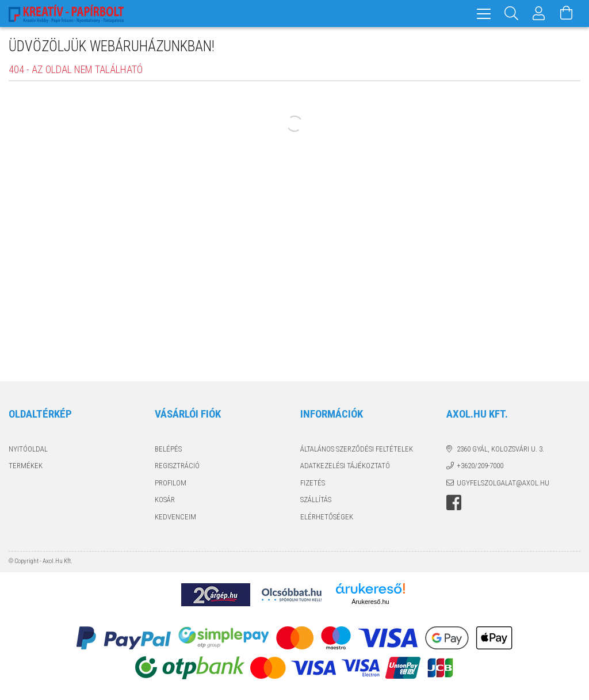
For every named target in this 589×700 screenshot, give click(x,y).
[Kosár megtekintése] (567, 14)
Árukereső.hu (370, 602)
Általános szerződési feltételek (357, 449)
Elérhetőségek (327, 517)
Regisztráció (177, 466)
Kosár (165, 500)
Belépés (168, 449)
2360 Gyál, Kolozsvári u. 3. (500, 449)
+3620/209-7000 (480, 466)
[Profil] (539, 14)
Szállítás (316, 500)
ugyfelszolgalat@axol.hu (503, 483)
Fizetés (313, 483)
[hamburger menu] (484, 14)
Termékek (26, 466)
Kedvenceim (175, 517)
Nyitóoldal (28, 449)
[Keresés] (511, 14)
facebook (454, 503)
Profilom (171, 483)
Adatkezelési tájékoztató (345, 466)
